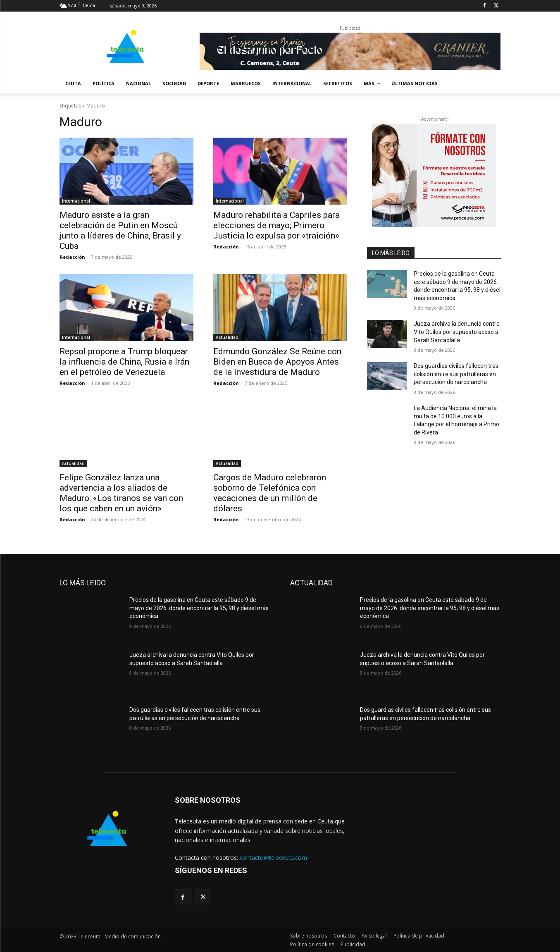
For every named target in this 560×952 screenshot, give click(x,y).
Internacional (76, 201)
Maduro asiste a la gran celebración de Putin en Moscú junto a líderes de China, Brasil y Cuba (120, 230)
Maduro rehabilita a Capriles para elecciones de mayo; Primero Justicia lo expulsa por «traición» (276, 225)
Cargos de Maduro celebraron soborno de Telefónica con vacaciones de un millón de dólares (270, 493)
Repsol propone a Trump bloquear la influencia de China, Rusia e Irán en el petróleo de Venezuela (124, 362)
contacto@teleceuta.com (273, 858)
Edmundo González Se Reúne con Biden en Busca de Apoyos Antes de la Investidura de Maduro (277, 362)
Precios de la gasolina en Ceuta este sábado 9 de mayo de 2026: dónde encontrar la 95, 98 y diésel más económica (199, 608)
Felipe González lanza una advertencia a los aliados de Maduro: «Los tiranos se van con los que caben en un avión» (121, 493)
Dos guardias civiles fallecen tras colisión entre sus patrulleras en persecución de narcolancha (456, 374)
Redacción (72, 257)
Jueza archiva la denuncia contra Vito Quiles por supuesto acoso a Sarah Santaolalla (457, 332)
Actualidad (227, 337)
